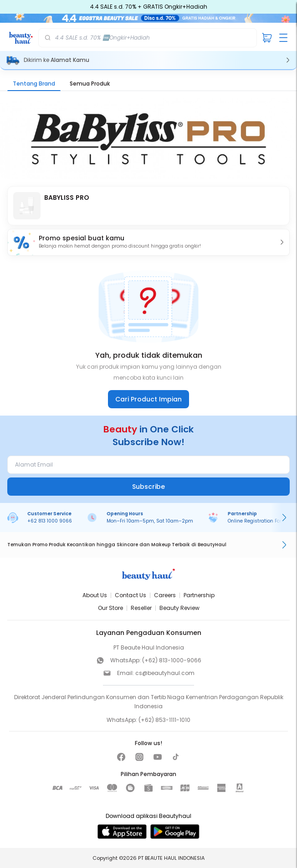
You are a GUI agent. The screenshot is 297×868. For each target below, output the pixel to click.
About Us (95, 595)
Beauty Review (179, 608)
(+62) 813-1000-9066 (172, 660)
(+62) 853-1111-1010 (164, 720)
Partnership (199, 595)
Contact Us (131, 595)
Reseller (141, 608)
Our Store (110, 608)
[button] (148, 242)
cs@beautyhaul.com (165, 673)
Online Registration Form (257, 521)
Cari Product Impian (148, 399)
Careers (165, 595)
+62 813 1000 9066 (50, 521)
